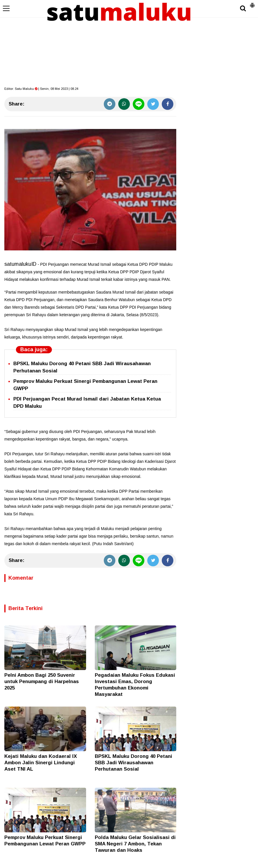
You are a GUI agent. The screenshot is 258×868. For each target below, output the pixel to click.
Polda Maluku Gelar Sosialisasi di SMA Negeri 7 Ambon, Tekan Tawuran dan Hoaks (135, 844)
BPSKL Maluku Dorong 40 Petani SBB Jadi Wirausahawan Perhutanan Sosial (133, 763)
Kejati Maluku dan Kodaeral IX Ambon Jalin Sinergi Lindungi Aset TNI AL (41, 763)
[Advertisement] (129, 43)
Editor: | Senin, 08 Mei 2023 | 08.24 (41, 89)
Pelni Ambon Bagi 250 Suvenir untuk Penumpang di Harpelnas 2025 (42, 682)
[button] (252, 3)
